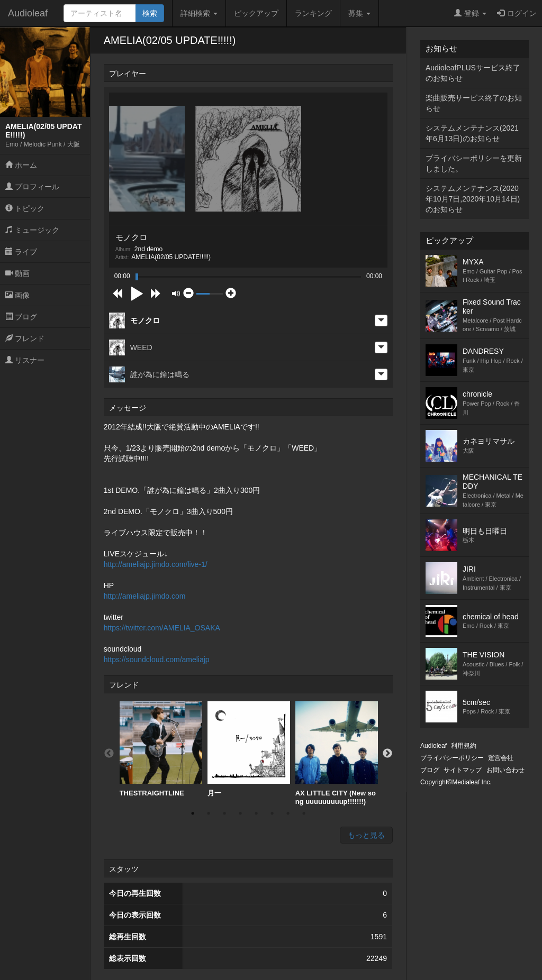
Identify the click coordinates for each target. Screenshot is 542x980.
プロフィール (32, 187)
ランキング (313, 13)
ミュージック (32, 230)
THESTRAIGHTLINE (161, 749)
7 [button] (288, 813)
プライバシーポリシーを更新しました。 (474, 163)
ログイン (517, 13)
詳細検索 (199, 13)
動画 (17, 273)
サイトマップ (463, 770)
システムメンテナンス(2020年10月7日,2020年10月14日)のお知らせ (473, 199)
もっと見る (366, 835)
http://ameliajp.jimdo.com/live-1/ (156, 564)
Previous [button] (109, 754)
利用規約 (464, 746)
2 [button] (209, 813)
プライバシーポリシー (452, 758)
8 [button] (304, 813)
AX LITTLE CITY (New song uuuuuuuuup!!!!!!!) (337, 753)
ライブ (21, 252)
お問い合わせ (505, 770)
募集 (359, 13)
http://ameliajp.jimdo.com (145, 596)
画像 (17, 295)
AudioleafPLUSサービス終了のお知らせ (473, 73)
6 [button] (272, 813)
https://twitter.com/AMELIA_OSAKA (162, 628)
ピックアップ (256, 13)
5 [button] (256, 813)
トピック (25, 208)
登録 (470, 13)
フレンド (25, 338)
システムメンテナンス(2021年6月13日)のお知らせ (472, 133)
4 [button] (240, 813)
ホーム (21, 165)
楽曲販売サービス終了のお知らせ (474, 103)
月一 (249, 749)
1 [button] (193, 813)
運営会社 (501, 758)
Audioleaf (28, 13)
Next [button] (387, 754)
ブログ (21, 317)
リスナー (25, 360)
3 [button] (224, 813)
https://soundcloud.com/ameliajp (157, 660)
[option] (161, 749)
